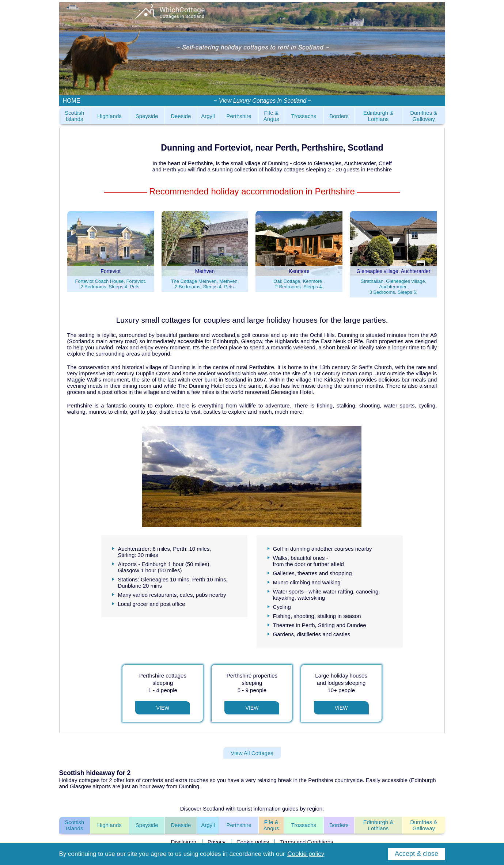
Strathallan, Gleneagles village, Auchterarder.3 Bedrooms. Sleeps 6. (393, 287)
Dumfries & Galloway (424, 116)
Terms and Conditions (306, 842)
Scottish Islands (74, 116)
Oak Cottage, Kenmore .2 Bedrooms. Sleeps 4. (299, 284)
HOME (72, 101)
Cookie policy (253, 842)
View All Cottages (252, 753)
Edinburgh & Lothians (378, 116)
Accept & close (416, 854)
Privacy (217, 842)
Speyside (147, 116)
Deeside (181, 116)
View (163, 708)
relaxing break (274, 780)
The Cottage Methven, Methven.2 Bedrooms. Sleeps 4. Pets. (205, 284)
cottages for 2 (96, 780)
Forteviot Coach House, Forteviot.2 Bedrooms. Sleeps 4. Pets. (110, 284)
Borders (339, 116)
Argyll (208, 116)
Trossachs (304, 116)
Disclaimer (183, 842)
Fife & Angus (271, 116)
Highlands (109, 116)
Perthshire (239, 116)
